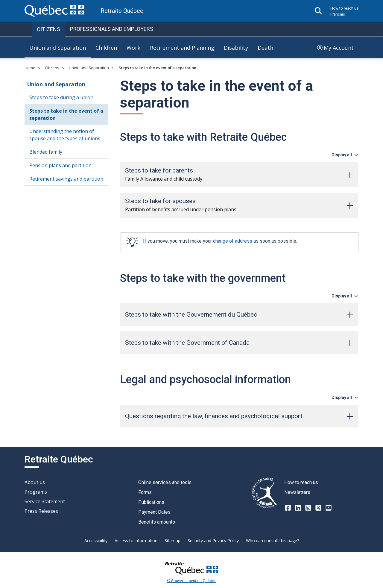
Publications (151, 502)
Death (265, 48)
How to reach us (344, 8)
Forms (145, 492)
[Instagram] (308, 508)
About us (35, 482)
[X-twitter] (318, 508)
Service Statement (45, 501)
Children (106, 48)
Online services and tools (165, 482)
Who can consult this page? (272, 541)
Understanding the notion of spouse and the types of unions (65, 135)
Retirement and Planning (182, 48)
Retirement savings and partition (66, 179)
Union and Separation (58, 48)
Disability (236, 48)
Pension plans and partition (60, 165)
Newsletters (297, 492)
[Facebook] (288, 508)
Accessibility (96, 541)
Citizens (52, 68)
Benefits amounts (157, 522)
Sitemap (172, 541)
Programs (36, 492)
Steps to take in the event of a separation (66, 114)
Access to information (136, 541)
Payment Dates (154, 512)
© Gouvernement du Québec (191, 581)
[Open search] (318, 11)
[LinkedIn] (298, 508)
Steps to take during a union (61, 97)
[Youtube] (329, 508)
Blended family (46, 152)
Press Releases (41, 511)
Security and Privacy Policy (213, 541)
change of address (233, 241)
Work (133, 48)
